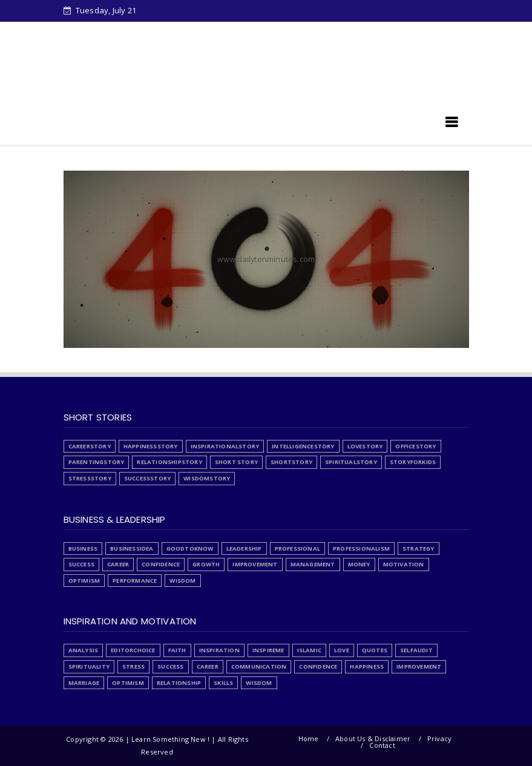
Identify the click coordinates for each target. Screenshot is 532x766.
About (221, 31)
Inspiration (219, 650)
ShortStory (291, 462)
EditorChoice (133, 650)
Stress (265, 31)
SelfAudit (416, 650)
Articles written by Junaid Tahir (141, 52)
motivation (404, 564)
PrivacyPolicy (323, 31)
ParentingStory (97, 462)
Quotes (375, 650)
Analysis (84, 650)
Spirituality (89, 666)
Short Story (236, 462)
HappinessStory (151, 446)
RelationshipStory (169, 462)
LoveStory (365, 446)
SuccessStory (147, 478)
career (118, 564)
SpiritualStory (351, 462)
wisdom (182, 581)
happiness (367, 666)
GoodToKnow (190, 548)
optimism (84, 581)
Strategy (419, 548)
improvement (255, 564)
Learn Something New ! (136, 126)
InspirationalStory (225, 446)
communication (259, 666)
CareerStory (90, 446)
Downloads (149, 31)
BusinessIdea (132, 548)
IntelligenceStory (303, 446)
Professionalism (361, 548)
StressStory (90, 478)
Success (81, 564)
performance (135, 581)
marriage (84, 683)
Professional (297, 548)
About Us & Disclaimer (373, 738)
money (359, 564)
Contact (382, 745)
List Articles (390, 31)
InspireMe (268, 650)
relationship (179, 683)
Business (83, 548)
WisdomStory (207, 478)
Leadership (244, 548)
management (313, 564)
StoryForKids (413, 462)
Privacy (439, 738)
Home (95, 31)
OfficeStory (415, 446)
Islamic (309, 650)
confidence (161, 564)
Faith (177, 650)
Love (342, 650)
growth (206, 564)
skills (223, 683)
